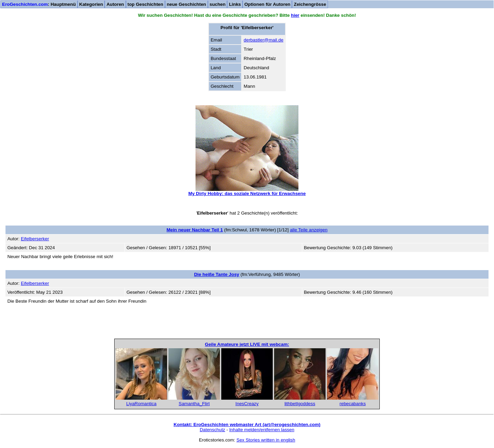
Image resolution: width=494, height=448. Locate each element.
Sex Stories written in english (266, 440)
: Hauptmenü (39, 4)
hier (295, 15)
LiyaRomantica (141, 404)
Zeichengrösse (310, 4)
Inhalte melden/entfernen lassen (262, 430)
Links (235, 4)
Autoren (115, 4)
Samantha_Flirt (194, 404)
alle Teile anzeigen (309, 230)
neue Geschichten (186, 4)
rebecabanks (353, 404)
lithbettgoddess (300, 404)
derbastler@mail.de (263, 40)
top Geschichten (145, 4)
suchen (218, 4)
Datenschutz (212, 430)
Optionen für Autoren (267, 4)
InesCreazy (247, 404)
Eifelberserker (35, 239)
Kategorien (91, 4)
